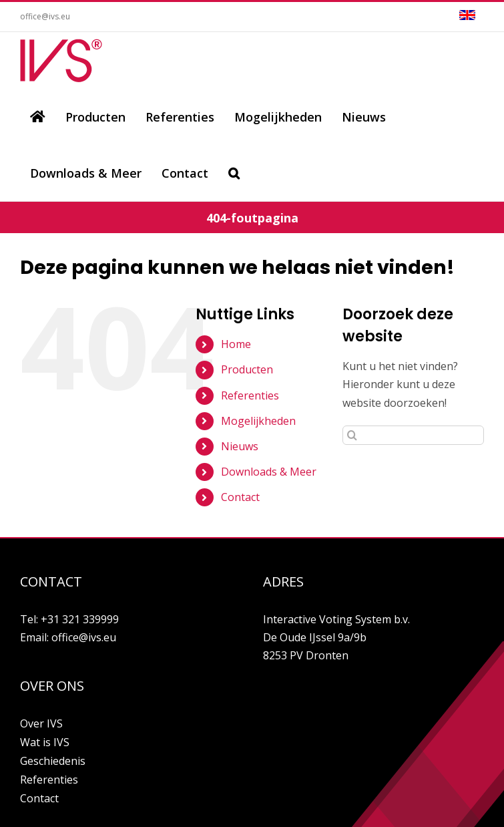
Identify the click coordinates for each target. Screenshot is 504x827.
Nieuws (240, 446)
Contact (240, 497)
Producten (247, 369)
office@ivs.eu (45, 16)
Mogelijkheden (258, 421)
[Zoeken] (234, 173)
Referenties (250, 395)
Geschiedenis (53, 761)
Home (236, 344)
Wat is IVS (45, 742)
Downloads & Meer (269, 472)
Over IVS (41, 723)
